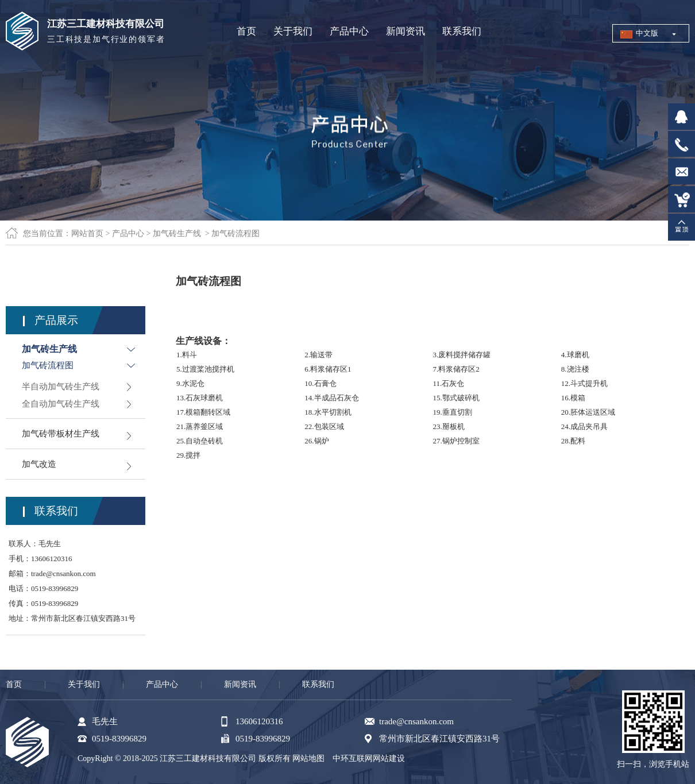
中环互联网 (353, 758)
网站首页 (87, 233)
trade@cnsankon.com (63, 573)
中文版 (647, 33)
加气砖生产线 (177, 233)
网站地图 (308, 758)
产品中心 (128, 233)
